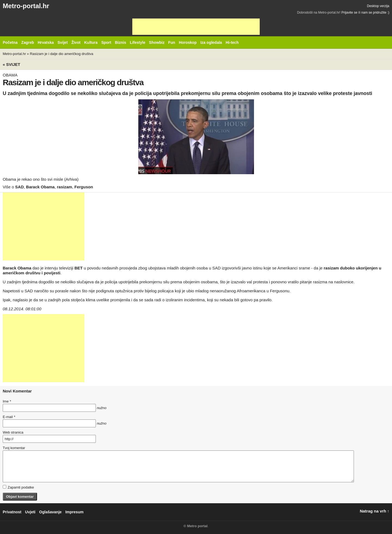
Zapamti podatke (18, 487)
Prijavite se (349, 13)
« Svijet (11, 64)
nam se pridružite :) (375, 13)
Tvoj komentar (14, 448)
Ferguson (84, 187)
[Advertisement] (196, 27)
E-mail (9, 417)
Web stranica (13, 432)
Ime (7, 401)
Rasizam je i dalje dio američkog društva (62, 54)
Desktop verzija (378, 6)
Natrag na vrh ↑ (375, 511)
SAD (20, 187)
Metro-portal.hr (26, 6)
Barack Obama (40, 187)
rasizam (65, 187)
